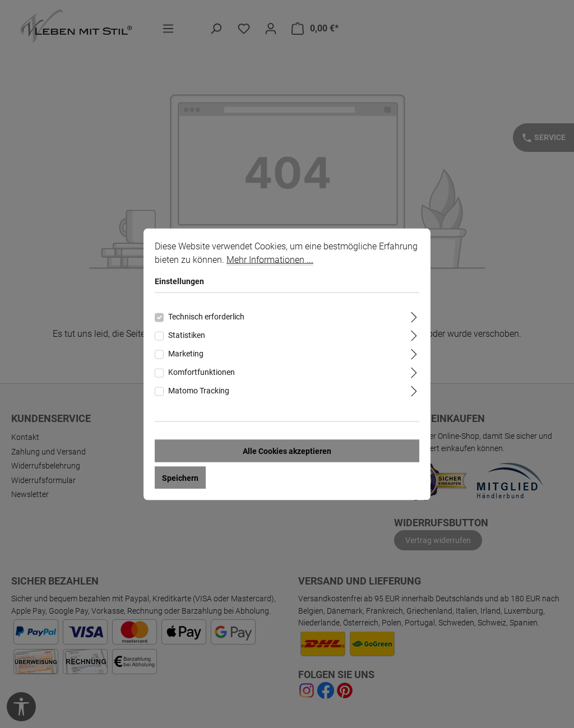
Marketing (186, 353)
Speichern (180, 477)
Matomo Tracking (199, 390)
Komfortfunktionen (202, 372)
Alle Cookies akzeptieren (287, 451)
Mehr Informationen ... (270, 259)
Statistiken (187, 335)
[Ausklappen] (414, 315)
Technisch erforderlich (206, 316)
